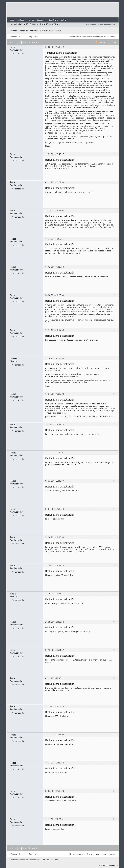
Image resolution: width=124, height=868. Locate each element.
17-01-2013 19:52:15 (55, 239)
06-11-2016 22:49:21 (55, 678)
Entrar (64, 20)
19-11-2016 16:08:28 (55, 706)
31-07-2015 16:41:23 (55, 424)
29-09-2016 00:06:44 (55, 622)
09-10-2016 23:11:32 (55, 650)
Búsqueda (41, 20)
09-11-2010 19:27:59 (55, 182)
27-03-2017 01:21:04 (55, 734)
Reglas (31, 20)
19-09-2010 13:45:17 (55, 154)
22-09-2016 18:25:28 (55, 565)
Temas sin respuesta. (106, 25)
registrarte (88, 36)
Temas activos (90, 25)
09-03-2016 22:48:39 (55, 481)
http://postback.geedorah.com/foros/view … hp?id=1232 (70, 142)
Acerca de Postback (28, 31)
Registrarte (53, 20)
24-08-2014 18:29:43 (55, 295)
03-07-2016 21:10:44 (55, 509)
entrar (78, 36)
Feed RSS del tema (107, 42)
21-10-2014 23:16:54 (55, 358)
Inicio (12, 20)
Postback (21, 20)
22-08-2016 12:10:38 (55, 537)
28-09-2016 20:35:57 (55, 593)
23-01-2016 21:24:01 (55, 452)
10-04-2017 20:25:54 (55, 763)
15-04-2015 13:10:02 (55, 394)
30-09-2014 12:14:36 (55, 330)
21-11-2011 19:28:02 (55, 210)
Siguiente (33, 36)
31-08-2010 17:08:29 (55, 47)
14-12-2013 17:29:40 (55, 267)
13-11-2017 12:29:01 (55, 819)
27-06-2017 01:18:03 (55, 791)
